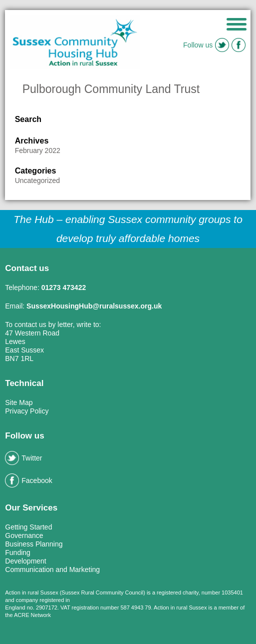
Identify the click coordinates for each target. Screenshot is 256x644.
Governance (24, 535)
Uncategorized (37, 180)
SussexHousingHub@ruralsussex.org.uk (94, 306)
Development (26, 561)
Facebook (28, 480)
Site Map (19, 402)
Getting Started (28, 527)
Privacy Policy (27, 411)
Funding (18, 552)
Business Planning (34, 544)
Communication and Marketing (52, 569)
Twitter (23, 458)
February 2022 (38, 150)
